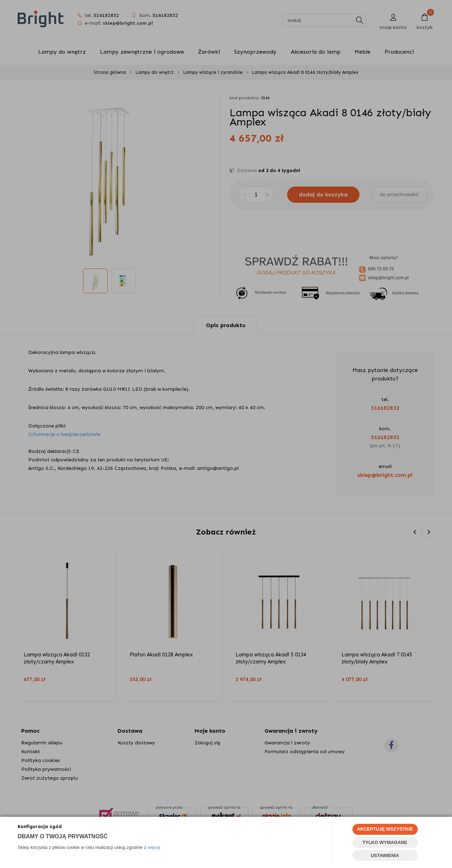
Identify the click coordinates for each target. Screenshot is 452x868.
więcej (154, 847)
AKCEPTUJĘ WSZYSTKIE (385, 829)
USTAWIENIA (385, 855)
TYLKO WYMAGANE (385, 842)
